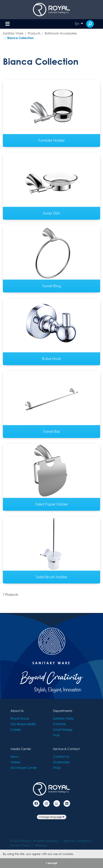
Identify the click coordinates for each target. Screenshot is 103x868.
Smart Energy (63, 729)
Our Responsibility (23, 724)
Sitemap (41, 845)
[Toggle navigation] (7, 24)
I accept (52, 863)
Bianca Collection (20, 38)
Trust (56, 735)
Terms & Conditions (77, 841)
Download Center (24, 768)
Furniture (59, 724)
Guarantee (61, 762)
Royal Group (20, 718)
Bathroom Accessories (61, 33)
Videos (15, 762)
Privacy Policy (20, 845)
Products (34, 33)
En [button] (78, 24)
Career (16, 729)
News (14, 756)
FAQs (57, 768)
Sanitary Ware (13, 33)
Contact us (61, 756)
